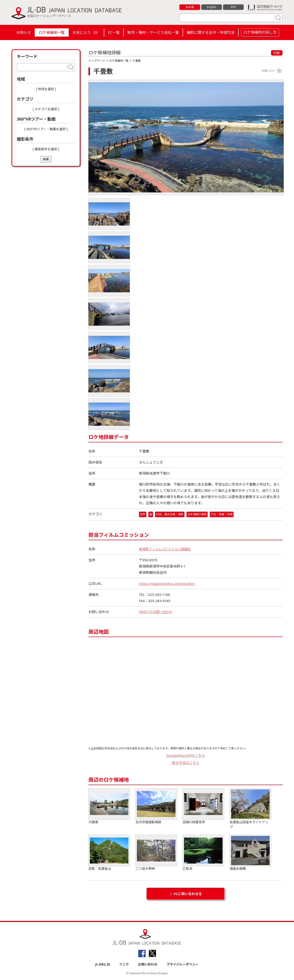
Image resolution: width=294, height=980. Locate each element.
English (212, 7)
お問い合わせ (148, 964)
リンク (124, 964)
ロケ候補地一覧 (52, 32)
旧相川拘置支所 (203, 806)
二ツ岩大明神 (156, 853)
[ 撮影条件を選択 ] (46, 149)
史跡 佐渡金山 (109, 853)
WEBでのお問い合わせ (156, 612)
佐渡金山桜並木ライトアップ (250, 809)
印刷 (277, 53)
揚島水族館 (250, 853)
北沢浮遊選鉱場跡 (156, 806)
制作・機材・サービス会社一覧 (153, 32)
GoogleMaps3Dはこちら (185, 755)
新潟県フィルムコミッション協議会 (167, 549)
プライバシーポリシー (183, 964)
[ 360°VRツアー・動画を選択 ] (46, 129)
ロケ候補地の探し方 (260, 32)
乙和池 (203, 853)
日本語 (190, 7)
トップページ (97, 61)
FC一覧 (114, 32)
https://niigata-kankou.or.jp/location (168, 583)
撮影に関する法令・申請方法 (211, 32)
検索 (46, 159)
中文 (233, 7)
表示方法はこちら (186, 763)
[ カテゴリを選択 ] (46, 109)
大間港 (109, 806)
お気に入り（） (86, 32)
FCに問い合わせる (188, 894)
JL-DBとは (103, 964)
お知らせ (24, 32)
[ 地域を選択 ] (46, 89)
